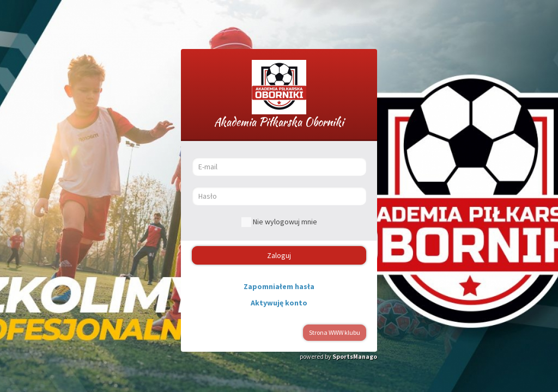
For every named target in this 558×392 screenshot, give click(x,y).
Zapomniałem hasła (279, 286)
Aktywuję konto (279, 303)
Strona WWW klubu (335, 332)
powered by (338, 356)
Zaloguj (279, 255)
